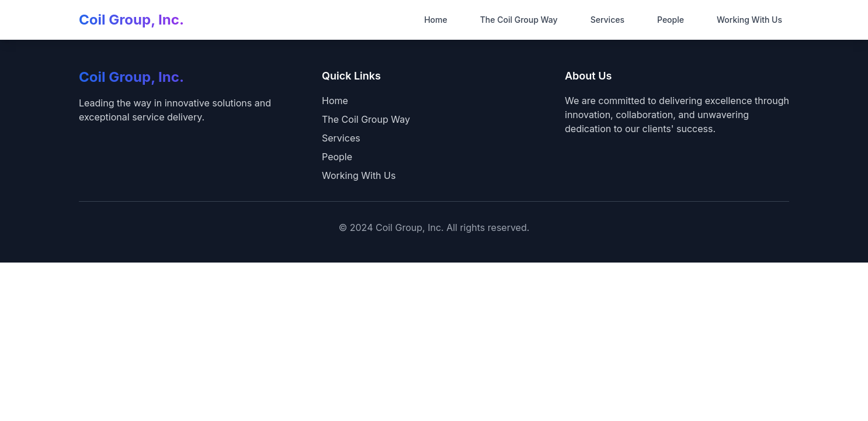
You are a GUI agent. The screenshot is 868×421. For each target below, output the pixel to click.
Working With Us (749, 20)
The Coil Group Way (519, 20)
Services (607, 20)
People (671, 20)
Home (436, 20)
